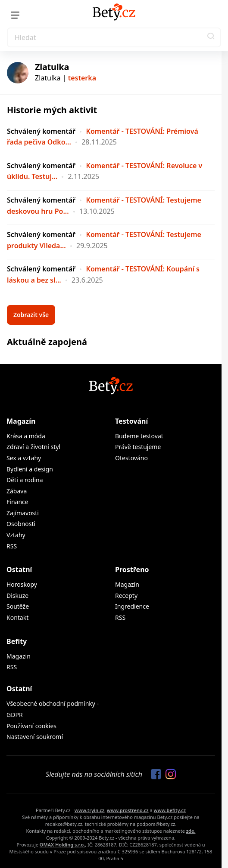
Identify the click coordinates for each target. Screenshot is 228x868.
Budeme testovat (139, 436)
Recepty (126, 596)
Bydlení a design (30, 469)
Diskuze (17, 596)
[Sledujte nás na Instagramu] (169, 775)
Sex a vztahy (24, 458)
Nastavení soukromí (35, 737)
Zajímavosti (23, 513)
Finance (17, 502)
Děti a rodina (25, 480)
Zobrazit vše (31, 315)
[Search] (114, 37)
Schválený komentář (41, 131)
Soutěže (18, 606)
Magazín (21, 421)
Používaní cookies (31, 726)
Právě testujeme (138, 447)
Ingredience (132, 606)
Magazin (19, 656)
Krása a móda (26, 436)
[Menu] (15, 15)
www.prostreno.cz (128, 810)
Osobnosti (21, 524)
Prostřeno (132, 569)
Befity (17, 641)
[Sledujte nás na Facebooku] (154, 775)
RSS (12, 546)
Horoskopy (22, 584)
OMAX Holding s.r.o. (62, 845)
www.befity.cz (170, 810)
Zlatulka (52, 67)
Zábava (17, 491)
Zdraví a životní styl (33, 447)
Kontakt (17, 617)
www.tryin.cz (89, 810)
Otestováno (131, 458)
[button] (211, 37)
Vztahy (16, 535)
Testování (131, 421)
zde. (191, 831)
